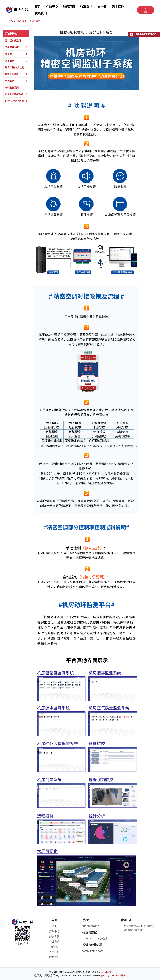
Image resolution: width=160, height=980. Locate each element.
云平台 (102, 6)
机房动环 (35, 21)
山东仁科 (106, 972)
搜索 (146, 10)
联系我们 (41, 13)
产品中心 (52, 6)
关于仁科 (118, 6)
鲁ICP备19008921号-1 (113, 976)
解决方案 (69, 6)
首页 (38, 6)
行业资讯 (86, 6)
